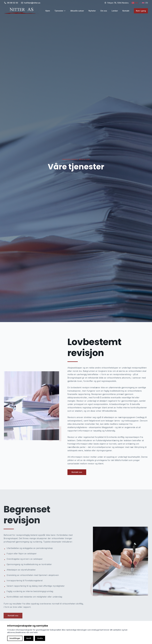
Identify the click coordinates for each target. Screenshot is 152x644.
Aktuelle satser (77, 11)
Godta (40, 638)
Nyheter (92, 11)
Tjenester (60, 11)
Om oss (104, 11)
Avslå (29, 638)
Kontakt (126, 11)
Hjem (48, 11)
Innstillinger (15, 638)
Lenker (115, 11)
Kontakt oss (77, 472)
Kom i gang (141, 11)
